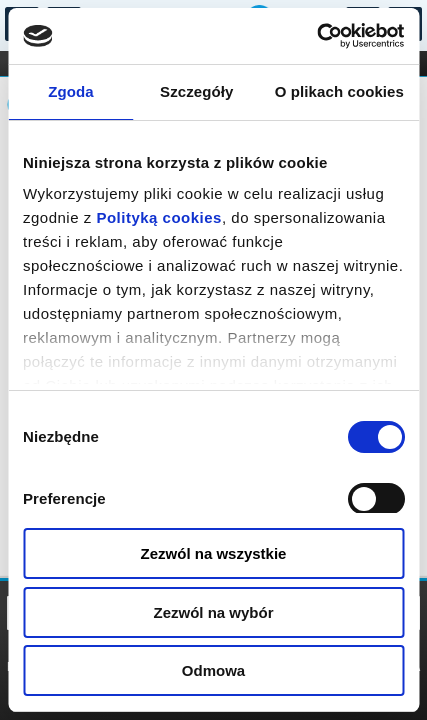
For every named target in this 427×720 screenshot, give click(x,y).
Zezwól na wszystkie (214, 553)
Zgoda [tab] (71, 91)
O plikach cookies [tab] (339, 91)
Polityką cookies (159, 217)
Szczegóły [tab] (196, 91)
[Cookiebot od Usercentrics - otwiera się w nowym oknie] (316, 36)
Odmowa (213, 670)
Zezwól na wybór (213, 612)
